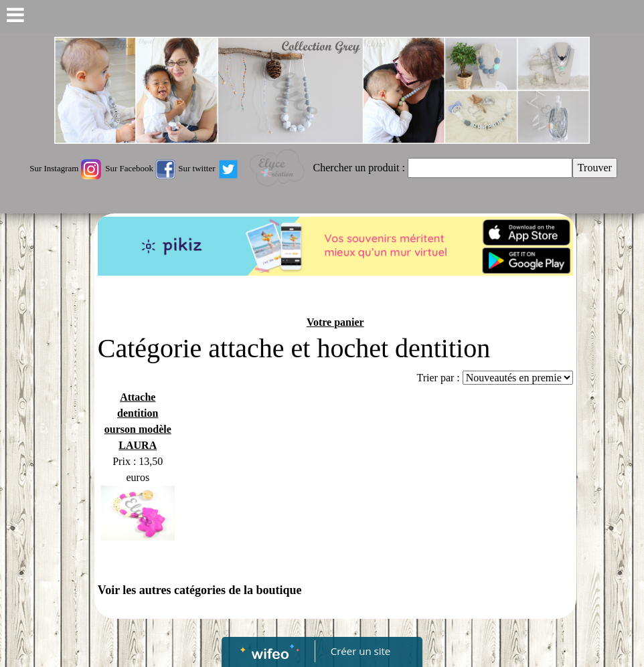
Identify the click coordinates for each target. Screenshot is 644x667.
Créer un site (360, 651)
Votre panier (335, 322)
